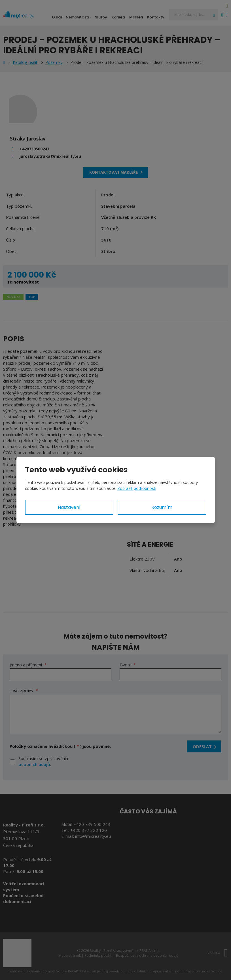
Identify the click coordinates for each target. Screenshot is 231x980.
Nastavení (69, 507)
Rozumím (162, 507)
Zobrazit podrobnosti (137, 488)
